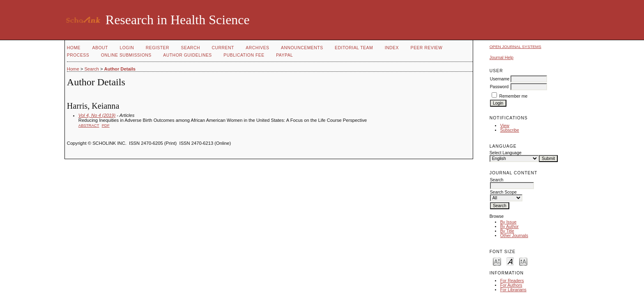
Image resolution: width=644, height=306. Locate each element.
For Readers (512, 281)
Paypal (284, 55)
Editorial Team (354, 48)
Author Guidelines (187, 55)
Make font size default (510, 261)
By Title (507, 231)
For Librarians (513, 290)
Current (223, 48)
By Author (509, 227)
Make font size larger (523, 261)
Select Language (506, 153)
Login (127, 48)
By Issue (508, 222)
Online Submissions (126, 55)
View (505, 126)
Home (74, 48)
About (100, 48)
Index (392, 48)
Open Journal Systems (515, 47)
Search (191, 48)
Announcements (302, 48)
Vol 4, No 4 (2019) (97, 115)
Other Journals (514, 236)
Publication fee (244, 55)
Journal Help (501, 58)
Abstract (89, 125)
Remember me (514, 96)
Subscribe (510, 130)
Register (158, 48)
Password (499, 87)
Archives (257, 48)
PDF (106, 125)
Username (500, 79)
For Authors (511, 285)
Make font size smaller (497, 261)
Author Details (120, 69)
